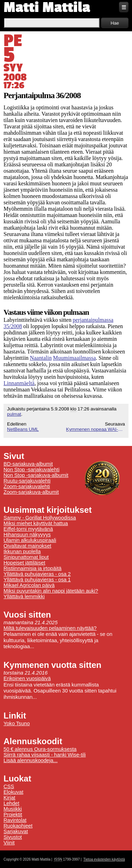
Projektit (13, 815)
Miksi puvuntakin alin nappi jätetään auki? (51, 591)
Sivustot (13, 837)
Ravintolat (15, 820)
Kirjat (9, 798)
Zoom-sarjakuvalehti (27, 486)
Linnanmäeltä (19, 383)
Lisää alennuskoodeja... (31, 760)
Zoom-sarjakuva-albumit (31, 492)
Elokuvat (13, 792)
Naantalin (41, 358)
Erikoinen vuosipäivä (27, 678)
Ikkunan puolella (22, 551)
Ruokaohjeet (18, 826)
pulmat (14, 414)
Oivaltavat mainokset (27, 546)
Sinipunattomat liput (26, 557)
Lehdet (11, 803)
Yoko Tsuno (17, 723)
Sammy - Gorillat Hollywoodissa (40, 518)
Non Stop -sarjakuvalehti (32, 470)
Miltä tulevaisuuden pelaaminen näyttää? (50, 628)
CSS (9, 786)
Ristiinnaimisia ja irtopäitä (33, 568)
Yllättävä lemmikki (24, 596)
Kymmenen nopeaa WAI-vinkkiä (96, 429)
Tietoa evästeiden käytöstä (104, 859)
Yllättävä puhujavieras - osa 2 (37, 574)
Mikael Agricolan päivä (29, 585)
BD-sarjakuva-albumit (28, 464)
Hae (115, 23)
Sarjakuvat (16, 831)
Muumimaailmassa (75, 358)
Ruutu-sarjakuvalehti (27, 481)
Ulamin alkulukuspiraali (30, 540)
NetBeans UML (23, 429)
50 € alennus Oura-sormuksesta (40, 749)
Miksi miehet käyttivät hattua (36, 523)
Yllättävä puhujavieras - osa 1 (37, 580)
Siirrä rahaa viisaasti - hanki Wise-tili (45, 755)
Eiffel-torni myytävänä (28, 529)
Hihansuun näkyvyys (27, 535)
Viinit (9, 843)
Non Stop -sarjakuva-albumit (36, 475)
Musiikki (13, 809)
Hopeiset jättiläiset (24, 563)
